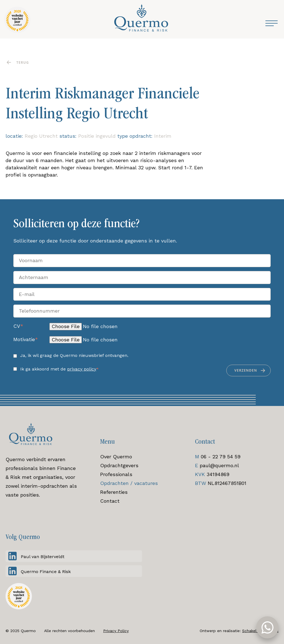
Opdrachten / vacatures (129, 483)
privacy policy (82, 369)
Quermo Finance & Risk (46, 572)
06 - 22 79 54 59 (221, 457)
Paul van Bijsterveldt (43, 557)
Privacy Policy (116, 631)
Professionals (116, 474)
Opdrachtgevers (119, 465)
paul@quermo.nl (219, 465)
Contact (110, 501)
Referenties (114, 492)
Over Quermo (116, 457)
